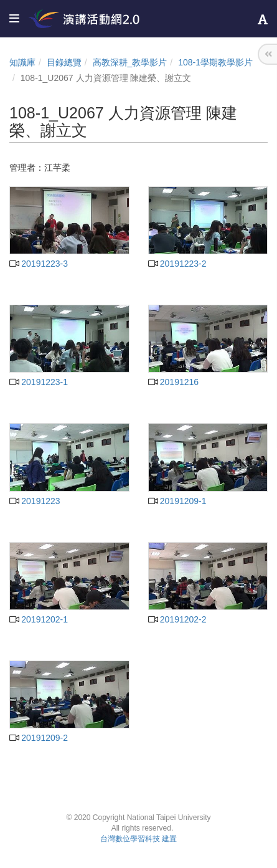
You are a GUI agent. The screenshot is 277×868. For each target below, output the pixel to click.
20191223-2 (177, 264)
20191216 (174, 382)
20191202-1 (39, 619)
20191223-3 (39, 264)
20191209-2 (39, 738)
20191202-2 (177, 619)
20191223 (35, 501)
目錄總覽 (64, 62)
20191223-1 (39, 382)
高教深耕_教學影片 (130, 62)
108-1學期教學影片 (215, 62)
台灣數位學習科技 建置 (138, 839)
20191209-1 (177, 501)
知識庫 (22, 62)
